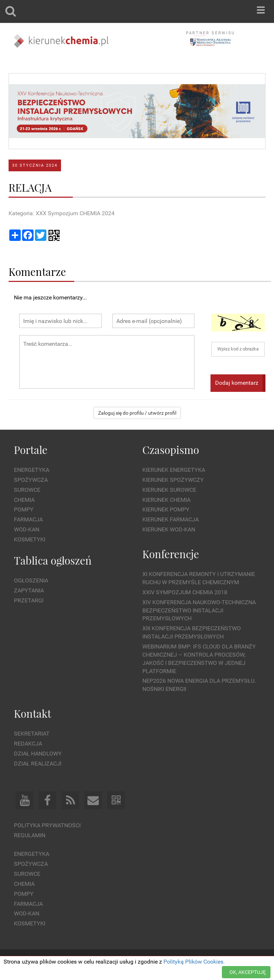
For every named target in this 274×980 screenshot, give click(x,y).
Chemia (24, 500)
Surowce (27, 490)
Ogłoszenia (31, 580)
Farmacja (28, 519)
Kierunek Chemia (166, 500)
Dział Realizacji (38, 764)
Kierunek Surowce (169, 490)
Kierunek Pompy (166, 509)
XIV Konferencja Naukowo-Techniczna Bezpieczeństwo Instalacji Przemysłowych (199, 610)
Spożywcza (31, 480)
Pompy (24, 509)
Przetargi (29, 600)
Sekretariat (32, 734)
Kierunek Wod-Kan (169, 529)
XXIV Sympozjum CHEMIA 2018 (185, 592)
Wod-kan (27, 529)
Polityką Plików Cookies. (194, 962)
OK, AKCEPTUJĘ (248, 972)
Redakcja (28, 744)
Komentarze (37, 271)
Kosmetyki (30, 539)
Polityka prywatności (47, 825)
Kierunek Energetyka (174, 470)
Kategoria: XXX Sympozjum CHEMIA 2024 (62, 213)
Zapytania (29, 590)
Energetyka (32, 470)
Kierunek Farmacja (171, 519)
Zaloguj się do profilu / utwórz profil (137, 413)
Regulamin (30, 835)
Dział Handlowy (38, 754)
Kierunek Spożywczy (173, 480)
